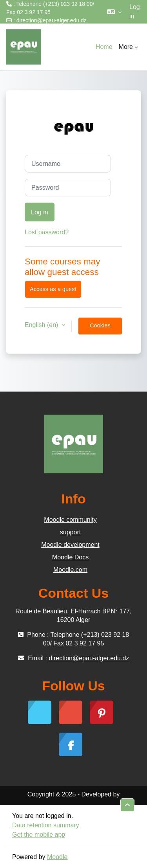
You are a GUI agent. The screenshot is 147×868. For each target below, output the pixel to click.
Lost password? (47, 232)
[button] (114, 12)
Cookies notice (100, 329)
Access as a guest (53, 289)
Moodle (57, 857)
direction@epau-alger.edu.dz (52, 20)
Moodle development (70, 545)
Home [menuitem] (104, 47)
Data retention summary (46, 825)
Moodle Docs (70, 557)
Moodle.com (70, 570)
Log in (135, 12)
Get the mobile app (39, 835)
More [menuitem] (126, 47)
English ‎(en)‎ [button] (42, 325)
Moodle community (70, 520)
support (70, 532)
